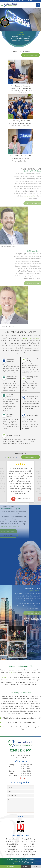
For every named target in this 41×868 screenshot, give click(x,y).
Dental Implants (12, 847)
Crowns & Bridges (13, 844)
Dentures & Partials (29, 844)
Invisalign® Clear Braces (29, 852)
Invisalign (37, 338)
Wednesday (13, 769)
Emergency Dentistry (29, 854)
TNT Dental (30, 863)
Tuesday (12, 767)
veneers (11, 672)
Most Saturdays (14, 775)
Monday (12, 765)
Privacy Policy (23, 861)
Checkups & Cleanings (29, 839)
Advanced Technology (12, 854)
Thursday (12, 771)
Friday (11, 773)
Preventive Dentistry (12, 839)
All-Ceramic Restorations (13, 852)
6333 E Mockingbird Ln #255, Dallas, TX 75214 (20, 1)
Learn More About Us (30, 55)
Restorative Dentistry (29, 842)
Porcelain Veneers (13, 849)
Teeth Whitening (29, 849)
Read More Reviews (30, 457)
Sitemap (16, 861)
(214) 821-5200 (21, 750)
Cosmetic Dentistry (29, 847)
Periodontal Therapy (13, 842)
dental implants (28, 338)
